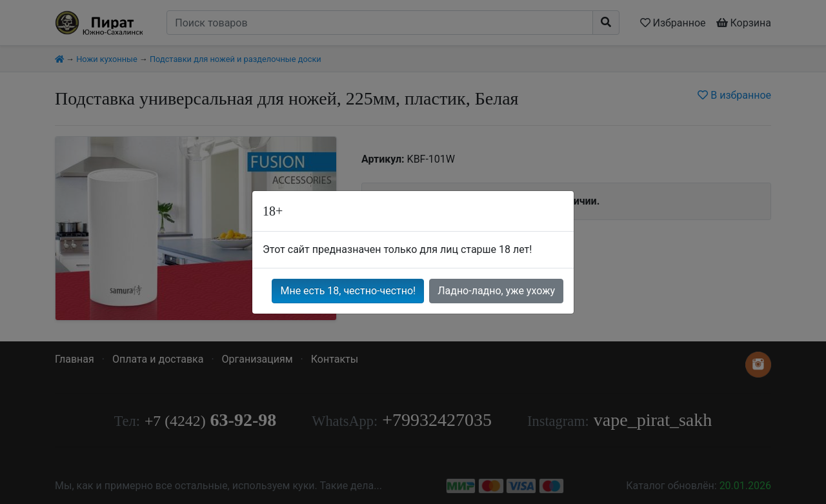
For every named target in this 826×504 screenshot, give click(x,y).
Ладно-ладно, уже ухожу (496, 291)
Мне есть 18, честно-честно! (348, 291)
